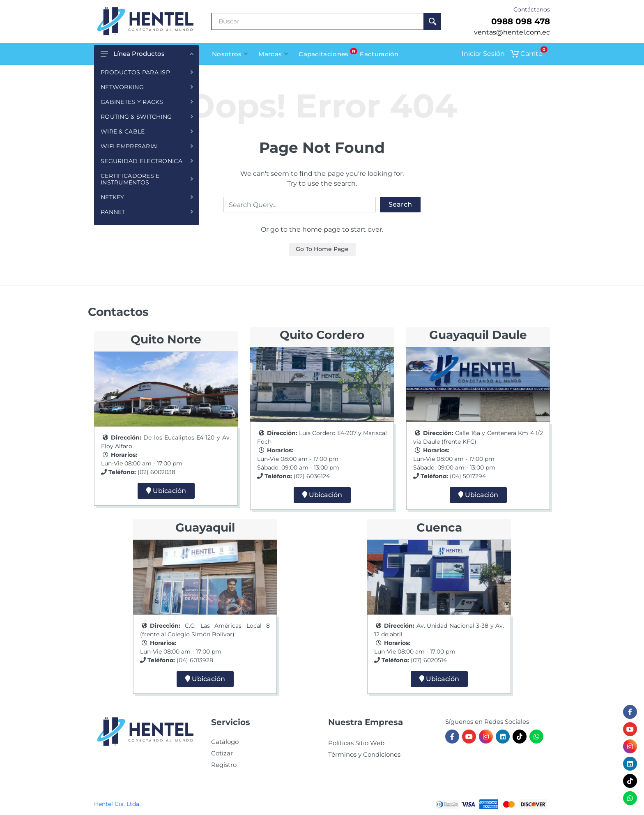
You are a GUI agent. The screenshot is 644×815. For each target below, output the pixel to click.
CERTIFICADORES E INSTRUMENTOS (147, 179)
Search (400, 204)
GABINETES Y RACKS (147, 102)
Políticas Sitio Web (356, 743)
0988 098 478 (521, 21)
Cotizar (222, 753)
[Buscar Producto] (317, 21)
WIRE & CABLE (147, 131)
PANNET (147, 212)
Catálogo (225, 742)
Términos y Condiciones (364, 754)
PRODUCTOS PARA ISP (147, 72)
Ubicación (166, 491)
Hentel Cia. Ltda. (117, 804)
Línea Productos (147, 54)
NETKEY (147, 197)
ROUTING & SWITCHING (147, 117)
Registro (224, 765)
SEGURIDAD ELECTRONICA (147, 161)
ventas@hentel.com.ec (512, 32)
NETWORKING (147, 87)
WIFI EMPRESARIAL (147, 146)
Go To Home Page (322, 249)
